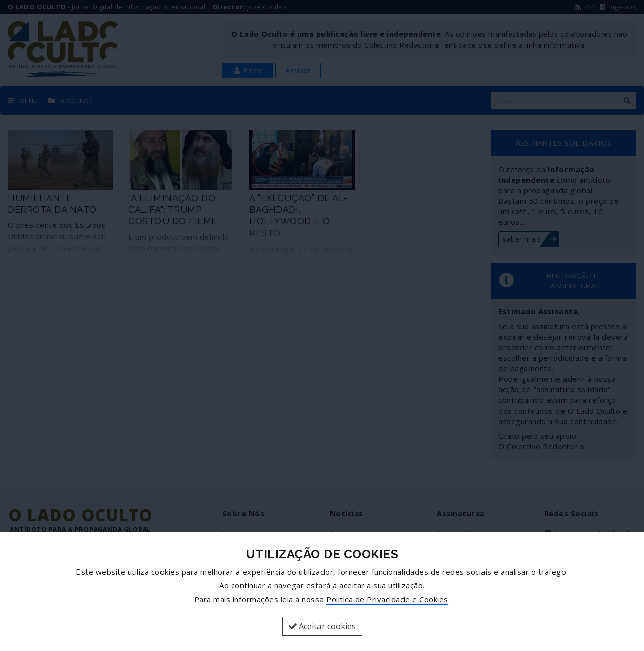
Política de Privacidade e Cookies (387, 599)
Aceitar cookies (322, 626)
